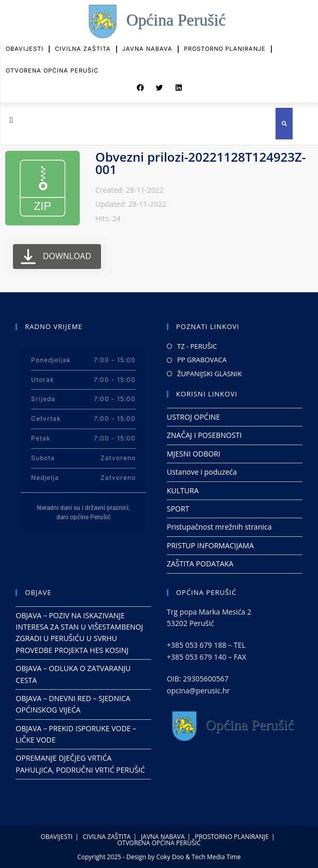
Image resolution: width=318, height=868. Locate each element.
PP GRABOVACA (202, 360)
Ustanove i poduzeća (202, 472)
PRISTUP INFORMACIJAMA (210, 545)
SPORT (178, 509)
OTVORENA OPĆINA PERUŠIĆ (52, 66)
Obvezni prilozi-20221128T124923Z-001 (201, 163)
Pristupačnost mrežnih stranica (219, 527)
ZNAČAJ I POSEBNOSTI (204, 435)
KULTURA (183, 490)
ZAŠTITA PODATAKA (200, 564)
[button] (140, 86)
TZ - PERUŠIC (197, 346)
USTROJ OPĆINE (193, 417)
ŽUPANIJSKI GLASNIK (209, 374)
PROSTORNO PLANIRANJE (225, 45)
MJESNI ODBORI (193, 454)
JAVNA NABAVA (147, 45)
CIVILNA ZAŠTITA (83, 45)
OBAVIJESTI (25, 45)
